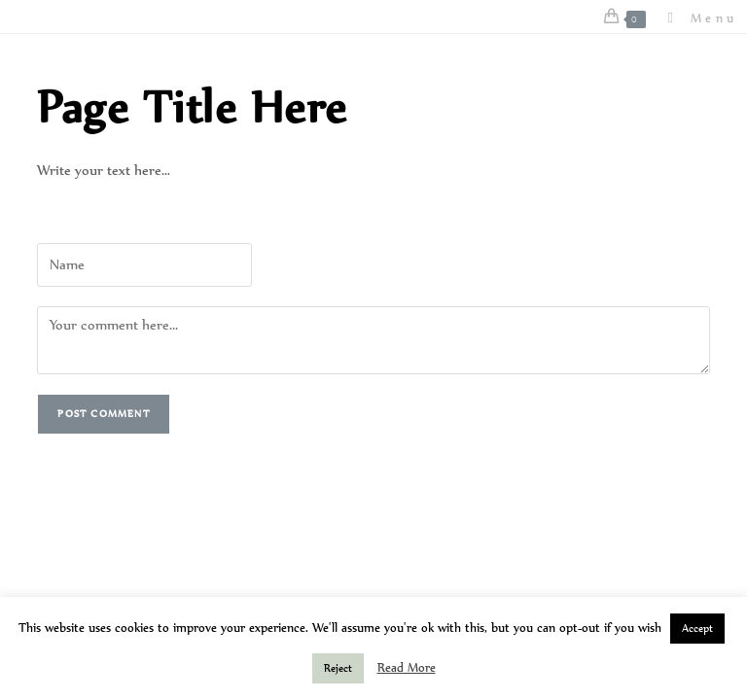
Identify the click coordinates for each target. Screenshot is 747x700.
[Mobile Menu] (695, 18)
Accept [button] (697, 628)
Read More (407, 668)
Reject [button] (338, 668)
